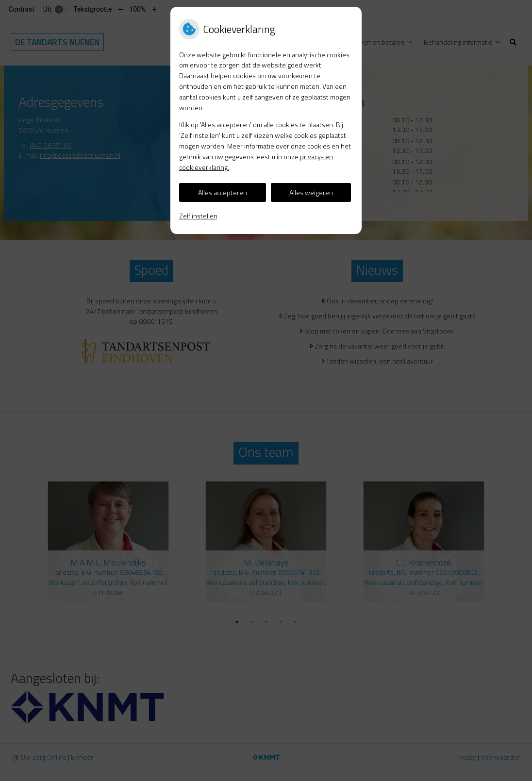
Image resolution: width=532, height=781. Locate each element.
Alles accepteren (223, 192)
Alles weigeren (311, 192)
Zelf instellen (198, 216)
